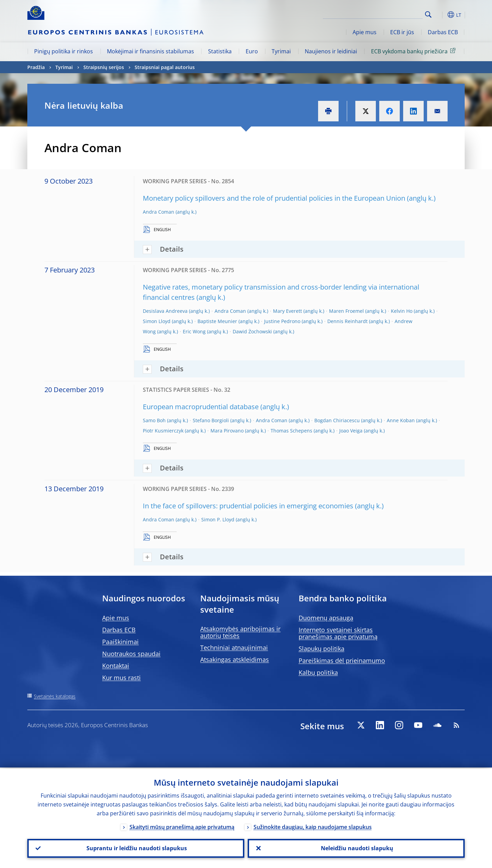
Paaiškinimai (120, 642)
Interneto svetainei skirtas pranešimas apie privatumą (338, 633)
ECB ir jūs (402, 32)
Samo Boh (154, 420)
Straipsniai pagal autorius (165, 67)
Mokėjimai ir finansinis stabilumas (151, 51)
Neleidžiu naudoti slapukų (356, 848)
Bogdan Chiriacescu (337, 420)
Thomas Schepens (291, 431)
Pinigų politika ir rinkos (64, 51)
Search (428, 15)
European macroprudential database (201, 407)
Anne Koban (401, 420)
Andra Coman (159, 212)
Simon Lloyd (157, 321)
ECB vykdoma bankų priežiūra (414, 51)
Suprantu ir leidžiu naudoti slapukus (136, 848)
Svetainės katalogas (55, 696)
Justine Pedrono (282, 321)
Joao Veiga (351, 431)
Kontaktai (116, 666)
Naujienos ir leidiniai (331, 51)
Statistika (220, 51)
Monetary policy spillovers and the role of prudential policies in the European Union (274, 198)
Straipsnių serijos (104, 67)
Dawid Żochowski (252, 331)
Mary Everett (288, 311)
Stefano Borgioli (211, 420)
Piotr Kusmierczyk (163, 431)
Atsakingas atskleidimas (235, 659)
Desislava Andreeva (165, 311)
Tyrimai (281, 51)
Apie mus (365, 32)
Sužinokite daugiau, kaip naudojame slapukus (313, 826)
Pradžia (36, 67)
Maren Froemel (346, 311)
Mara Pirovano (227, 431)
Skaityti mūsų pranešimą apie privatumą (182, 826)
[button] (441, 15)
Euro (252, 51)
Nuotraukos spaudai (131, 654)
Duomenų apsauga (326, 618)
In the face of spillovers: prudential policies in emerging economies (248, 506)
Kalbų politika (318, 672)
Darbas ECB (443, 32)
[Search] (388, 14)
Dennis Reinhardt (347, 321)
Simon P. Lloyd (218, 519)
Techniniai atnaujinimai (234, 647)
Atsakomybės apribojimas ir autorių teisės (240, 632)
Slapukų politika (322, 649)
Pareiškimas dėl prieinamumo (342, 660)
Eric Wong (194, 331)
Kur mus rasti (121, 678)
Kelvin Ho (402, 311)
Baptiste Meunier (217, 321)
